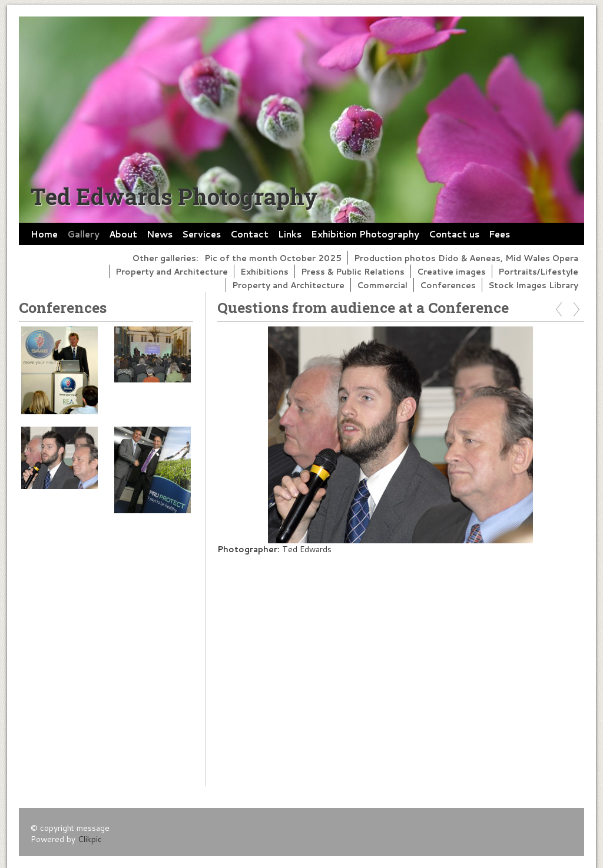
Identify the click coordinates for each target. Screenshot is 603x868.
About (123, 234)
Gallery (83, 234)
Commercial (382, 285)
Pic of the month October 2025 (273, 258)
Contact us (454, 234)
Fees (499, 234)
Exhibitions (264, 271)
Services (201, 234)
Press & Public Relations (353, 271)
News (160, 234)
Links (290, 234)
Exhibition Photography (365, 234)
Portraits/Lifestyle (538, 271)
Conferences (448, 285)
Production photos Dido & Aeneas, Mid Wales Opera (466, 258)
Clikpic (90, 839)
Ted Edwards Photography (174, 196)
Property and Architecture (172, 271)
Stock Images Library (533, 285)
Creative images (451, 271)
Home (44, 234)
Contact (249, 234)
